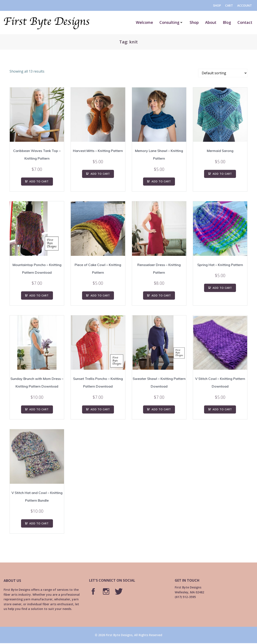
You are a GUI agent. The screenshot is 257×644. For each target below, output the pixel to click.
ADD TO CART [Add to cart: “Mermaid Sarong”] (222, 174)
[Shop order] (223, 73)
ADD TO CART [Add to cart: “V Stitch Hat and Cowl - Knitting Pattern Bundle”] (39, 523)
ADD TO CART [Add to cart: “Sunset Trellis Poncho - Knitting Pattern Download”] (100, 409)
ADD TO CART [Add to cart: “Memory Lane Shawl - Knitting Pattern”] (161, 181)
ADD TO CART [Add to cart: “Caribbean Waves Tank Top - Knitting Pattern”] (39, 181)
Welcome (146, 22)
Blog (228, 22)
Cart (229, 5)
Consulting (173, 22)
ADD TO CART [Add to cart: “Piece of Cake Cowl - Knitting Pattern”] (100, 296)
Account (244, 5)
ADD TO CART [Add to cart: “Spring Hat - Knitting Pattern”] (222, 288)
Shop (217, 5)
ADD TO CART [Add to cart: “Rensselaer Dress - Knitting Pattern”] (161, 296)
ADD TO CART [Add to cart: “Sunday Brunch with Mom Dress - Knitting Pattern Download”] (39, 409)
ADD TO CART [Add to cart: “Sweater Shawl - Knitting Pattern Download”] (161, 409)
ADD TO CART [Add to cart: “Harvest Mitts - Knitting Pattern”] (100, 174)
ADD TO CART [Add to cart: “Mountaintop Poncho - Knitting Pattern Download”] (39, 296)
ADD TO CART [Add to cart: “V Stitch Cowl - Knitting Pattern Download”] (222, 409)
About (212, 22)
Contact (246, 22)
